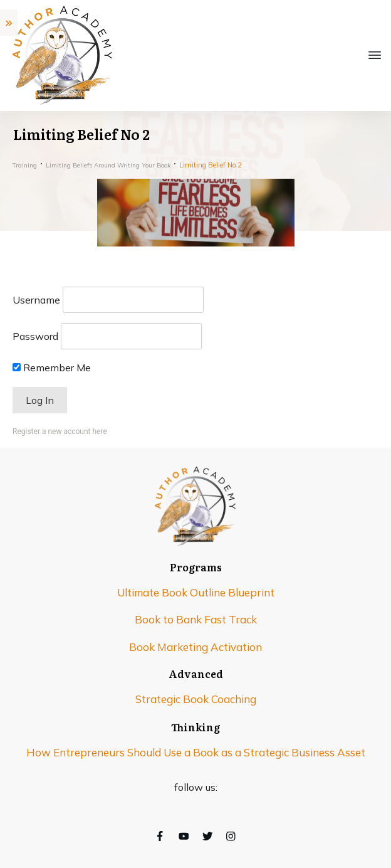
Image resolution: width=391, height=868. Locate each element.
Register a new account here (60, 431)
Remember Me (52, 368)
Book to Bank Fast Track (196, 619)
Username (36, 300)
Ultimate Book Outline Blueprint (196, 592)
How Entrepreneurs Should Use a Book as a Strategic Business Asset (196, 752)
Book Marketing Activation (195, 647)
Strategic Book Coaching (196, 699)
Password (35, 336)
